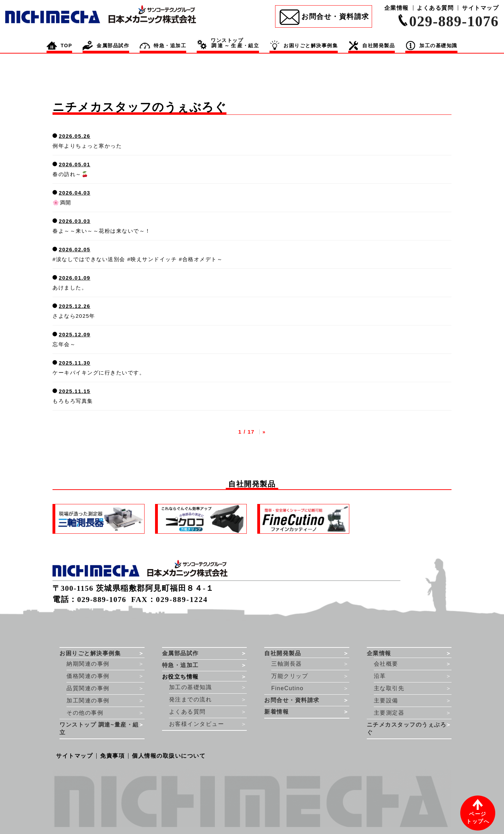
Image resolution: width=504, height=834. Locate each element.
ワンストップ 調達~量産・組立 (99, 729)
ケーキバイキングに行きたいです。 (99, 373)
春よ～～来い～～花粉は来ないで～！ (102, 231)
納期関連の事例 (88, 664)
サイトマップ (480, 8)
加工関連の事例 (88, 700)
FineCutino (287, 688)
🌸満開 (62, 202)
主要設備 (386, 700)
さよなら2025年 (74, 316)
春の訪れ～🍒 (71, 174)
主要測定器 (389, 713)
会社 (386, 664)
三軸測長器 (287, 664)
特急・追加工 (170, 45)
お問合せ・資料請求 (335, 16)
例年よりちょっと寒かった (87, 146)
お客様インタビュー (197, 724)
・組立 (235, 43)
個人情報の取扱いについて (169, 756)
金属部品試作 (113, 45)
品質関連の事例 (88, 688)
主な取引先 (389, 688)
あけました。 (70, 288)
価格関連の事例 (88, 676)
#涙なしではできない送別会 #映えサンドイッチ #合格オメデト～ (138, 259)
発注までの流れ (191, 699)
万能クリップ (290, 676)
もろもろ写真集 (73, 401)
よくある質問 (435, 8)
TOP (66, 45)
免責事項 (112, 756)
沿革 (380, 676)
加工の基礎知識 (191, 687)
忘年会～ (64, 344)
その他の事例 (85, 713)
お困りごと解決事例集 (311, 45)
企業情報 (397, 8)
